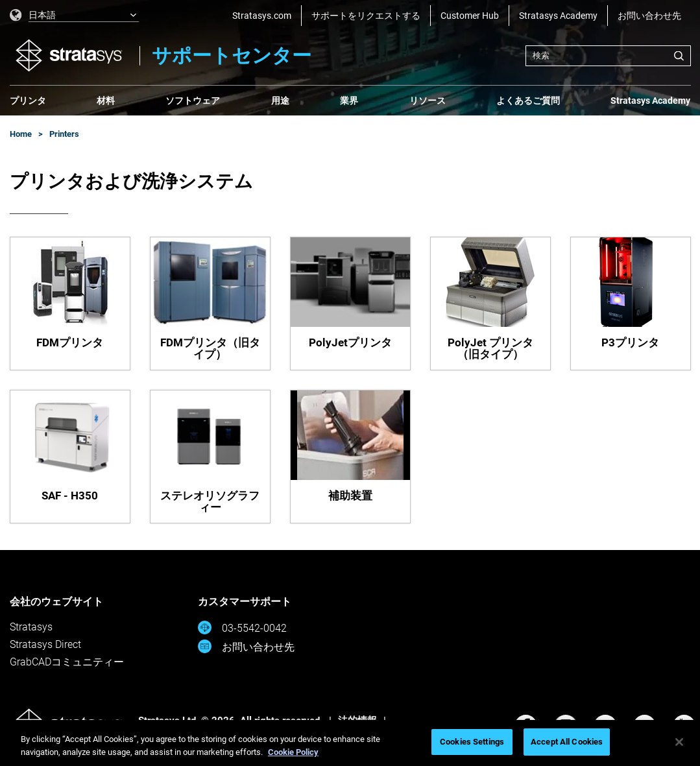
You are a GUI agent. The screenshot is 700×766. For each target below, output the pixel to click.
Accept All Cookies (567, 742)
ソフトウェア (193, 101)
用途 (280, 101)
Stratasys (31, 627)
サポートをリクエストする (366, 16)
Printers (64, 134)
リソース (428, 101)
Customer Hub (470, 16)
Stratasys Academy (558, 16)
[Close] (679, 742)
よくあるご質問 (528, 101)
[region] (350, 743)
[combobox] (608, 56)
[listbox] (75, 16)
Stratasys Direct (45, 644)
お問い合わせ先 (649, 16)
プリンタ (28, 101)
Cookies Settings (472, 742)
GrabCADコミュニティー (67, 662)
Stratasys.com (262, 16)
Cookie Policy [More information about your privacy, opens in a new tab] (293, 752)
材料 (106, 101)
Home (21, 134)
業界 (349, 101)
